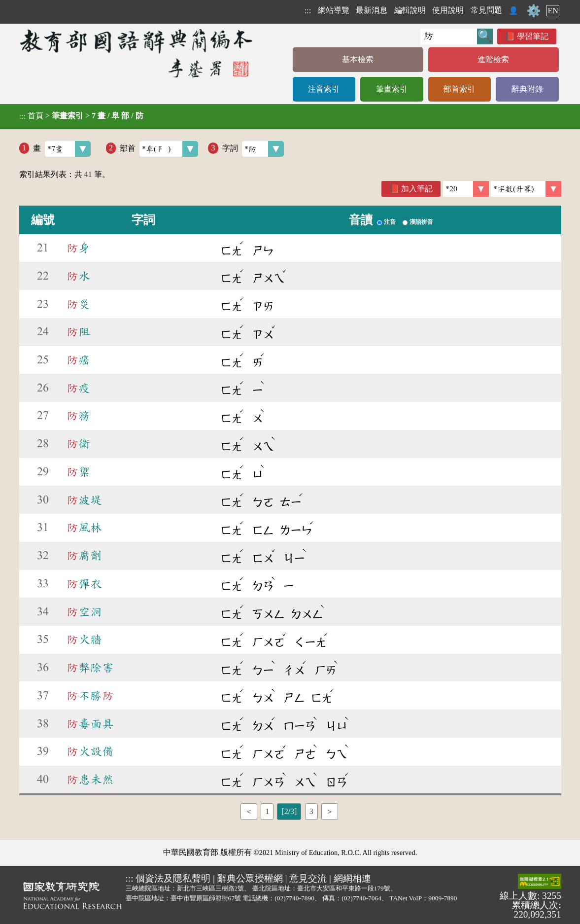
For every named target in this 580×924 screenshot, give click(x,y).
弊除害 (90, 668)
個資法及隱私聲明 (173, 878)
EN (553, 11)
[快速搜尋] (449, 36)
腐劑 (84, 556)
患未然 (90, 780)
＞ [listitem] (330, 811)
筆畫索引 (392, 89)
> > (81, 116)
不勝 (90, 696)
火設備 (90, 751)
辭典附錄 (527, 89)
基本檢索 (358, 59)
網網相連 (352, 878)
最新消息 (372, 10)
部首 (159, 149)
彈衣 (84, 584)
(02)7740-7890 (294, 898)
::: (308, 11)
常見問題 (486, 10)
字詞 (253, 149)
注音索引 (324, 89)
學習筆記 (533, 36)
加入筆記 (417, 189)
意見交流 (308, 878)
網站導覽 (334, 10)
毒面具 (90, 724)
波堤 (84, 500)
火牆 (84, 640)
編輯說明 (410, 10)
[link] (526, 189)
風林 (84, 528)
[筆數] (466, 189)
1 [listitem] (267, 811)
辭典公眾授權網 (250, 878)
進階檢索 (493, 59)
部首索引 (459, 89)
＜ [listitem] (249, 811)
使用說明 (448, 10)
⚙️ (534, 11)
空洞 (84, 612)
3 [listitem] (311, 811)
